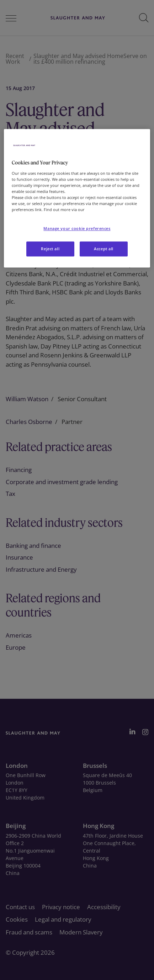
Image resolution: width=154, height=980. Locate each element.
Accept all (104, 249)
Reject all (50, 249)
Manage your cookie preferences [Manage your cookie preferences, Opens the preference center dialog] (77, 228)
